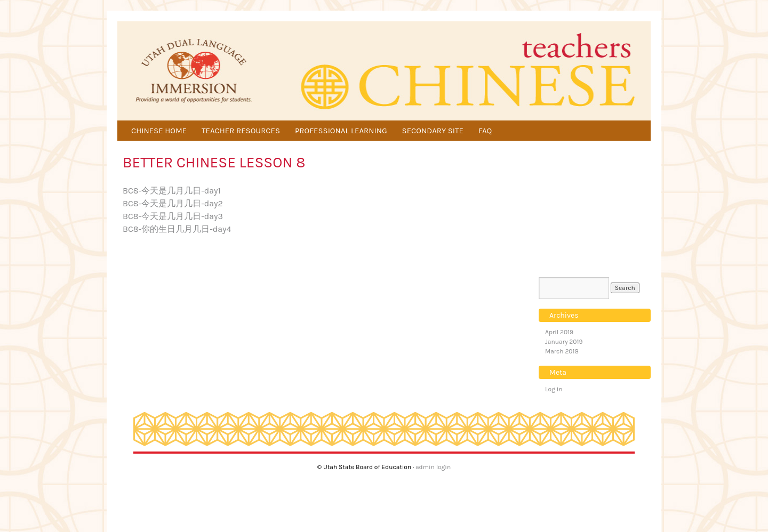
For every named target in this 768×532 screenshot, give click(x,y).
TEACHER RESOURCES (241, 131)
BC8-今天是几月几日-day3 (173, 216)
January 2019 (564, 342)
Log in (554, 389)
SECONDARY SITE (433, 131)
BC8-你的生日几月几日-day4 (177, 229)
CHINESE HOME (159, 131)
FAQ (485, 131)
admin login (433, 467)
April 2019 (559, 332)
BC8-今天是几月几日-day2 (173, 203)
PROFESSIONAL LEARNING (341, 131)
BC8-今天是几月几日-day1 (172, 191)
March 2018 (562, 351)
